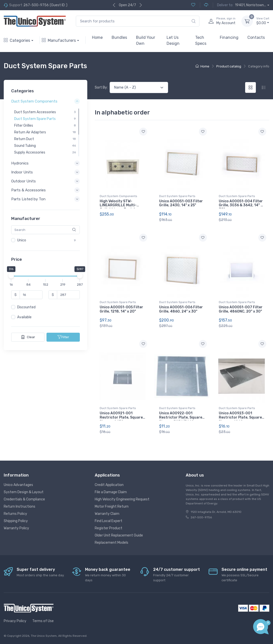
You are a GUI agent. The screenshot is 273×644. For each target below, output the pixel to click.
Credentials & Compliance (24, 499)
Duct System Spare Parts (177, 196)
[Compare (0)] (204, 5)
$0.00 (263, 21)
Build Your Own (146, 40)
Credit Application (109, 485)
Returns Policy (15, 514)
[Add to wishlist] (143, 132)
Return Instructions (20, 507)
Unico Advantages (18, 485)
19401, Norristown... (250, 5)
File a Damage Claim (111, 492)
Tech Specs (201, 40)
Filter (63, 337)
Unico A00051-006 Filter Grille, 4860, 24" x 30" (181, 309)
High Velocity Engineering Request (122, 499)
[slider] (11, 276)
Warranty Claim (107, 514)
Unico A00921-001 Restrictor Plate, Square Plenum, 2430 (121, 417)
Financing (229, 37)
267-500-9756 (36, 5)
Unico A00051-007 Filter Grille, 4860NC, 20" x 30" (241, 309)
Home (97, 37)
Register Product (109, 528)
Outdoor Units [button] (23, 181)
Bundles (119, 37)
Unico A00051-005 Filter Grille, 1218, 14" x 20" (121, 309)
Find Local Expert (109, 521)
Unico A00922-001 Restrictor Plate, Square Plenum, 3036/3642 (181, 417)
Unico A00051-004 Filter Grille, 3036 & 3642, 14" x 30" (241, 205)
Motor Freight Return (112, 507)
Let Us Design (173, 40)
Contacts (256, 37)
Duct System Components (118, 196)
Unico (22, 240)
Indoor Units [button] (22, 172)
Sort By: (101, 87)
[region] (45, 132)
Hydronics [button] (20, 163)
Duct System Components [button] (34, 102)
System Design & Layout (24, 492)
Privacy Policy (15, 621)
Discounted (26, 307)
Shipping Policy (16, 521)
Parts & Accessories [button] (28, 190)
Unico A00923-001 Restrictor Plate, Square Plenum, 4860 (240, 417)
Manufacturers (59, 40)
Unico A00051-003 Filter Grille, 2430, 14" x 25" (181, 203)
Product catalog (229, 66)
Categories (17, 40)
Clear (28, 337)
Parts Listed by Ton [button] (28, 199)
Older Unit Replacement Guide (119, 535)
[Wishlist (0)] (193, 5)
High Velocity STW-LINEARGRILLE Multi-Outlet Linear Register (119, 205)
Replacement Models (112, 543)
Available (24, 317)
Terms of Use (43, 621)
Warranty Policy (16, 528)
